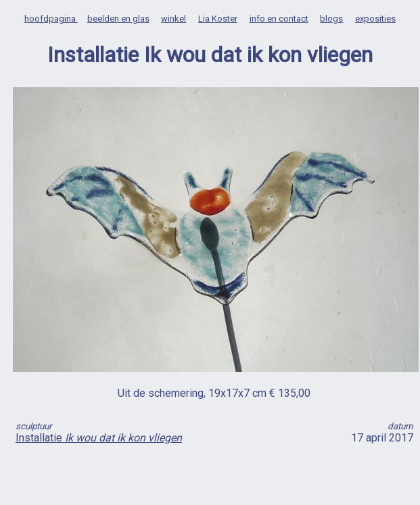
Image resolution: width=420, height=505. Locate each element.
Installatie (99, 438)
